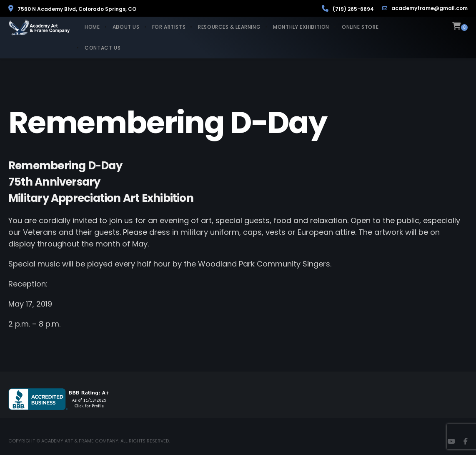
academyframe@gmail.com (425, 8)
